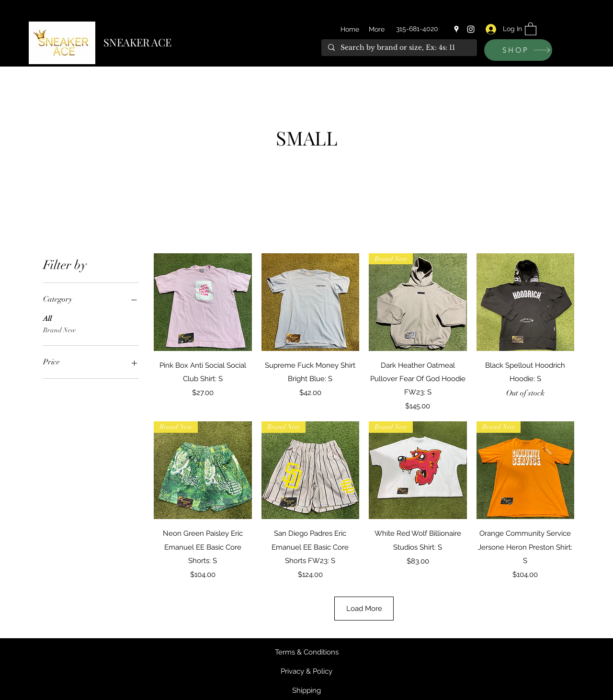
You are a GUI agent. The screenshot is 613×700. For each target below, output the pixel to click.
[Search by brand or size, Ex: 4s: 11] (399, 48)
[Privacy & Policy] (306, 671)
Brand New (59, 329)
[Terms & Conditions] (306, 652)
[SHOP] (518, 50)
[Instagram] (471, 29)
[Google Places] (456, 29)
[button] (531, 28)
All (47, 318)
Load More (364, 609)
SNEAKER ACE (137, 42)
